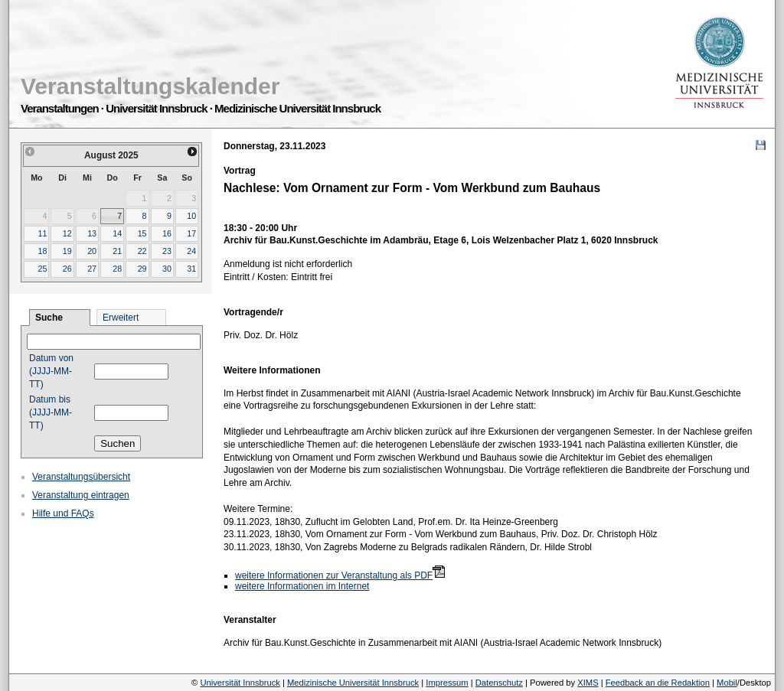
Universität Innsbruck (240, 683)
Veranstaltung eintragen (81, 495)
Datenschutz (499, 683)
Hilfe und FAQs (63, 513)
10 (191, 216)
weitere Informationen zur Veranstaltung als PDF (334, 575)
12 (67, 233)
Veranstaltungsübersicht (81, 477)
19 (67, 251)
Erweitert (121, 318)
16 (167, 233)
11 (42, 233)
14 (117, 233)
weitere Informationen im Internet (302, 586)
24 (191, 251)
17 (191, 233)
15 (142, 233)
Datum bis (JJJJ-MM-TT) (51, 412)
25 (42, 269)
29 (142, 269)
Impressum (447, 683)
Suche (49, 318)
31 (191, 269)
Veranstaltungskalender (150, 86)
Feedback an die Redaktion (658, 683)
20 (92, 251)
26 (67, 269)
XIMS (588, 683)
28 (117, 269)
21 (117, 251)
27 (92, 269)
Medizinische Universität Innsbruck (353, 683)
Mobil (727, 683)
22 (142, 251)
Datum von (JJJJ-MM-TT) (51, 371)
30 (167, 269)
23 (167, 251)
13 (92, 233)
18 (42, 251)
